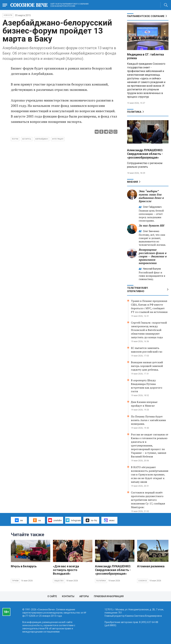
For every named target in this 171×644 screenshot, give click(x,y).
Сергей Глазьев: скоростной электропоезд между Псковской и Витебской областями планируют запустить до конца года (149, 330)
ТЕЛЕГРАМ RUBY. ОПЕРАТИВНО (138, 290)
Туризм (15, 581)
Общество (59, 581)
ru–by (91, 520)
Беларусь (27, 139)
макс (109, 520)
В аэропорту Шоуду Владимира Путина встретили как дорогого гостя (147, 386)
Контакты (68, 596)
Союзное (143, 581)
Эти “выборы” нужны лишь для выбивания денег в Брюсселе (151, 196)
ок (37, 520)
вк (19, 520)
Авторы (84, 596)
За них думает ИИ (151, 225)
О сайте (52, 596)
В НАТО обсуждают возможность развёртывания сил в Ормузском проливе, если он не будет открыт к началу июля (150, 474)
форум (15, 139)
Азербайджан (42, 139)
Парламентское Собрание (146, 16)
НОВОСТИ (8, 15)
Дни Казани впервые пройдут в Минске (144, 404)
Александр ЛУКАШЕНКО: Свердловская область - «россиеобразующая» (145, 154)
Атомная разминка (151, 566)
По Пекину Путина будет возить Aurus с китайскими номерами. (148, 420)
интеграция (58, 139)
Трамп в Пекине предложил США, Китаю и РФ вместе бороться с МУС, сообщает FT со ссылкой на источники (149, 306)
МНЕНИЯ (133, 182)
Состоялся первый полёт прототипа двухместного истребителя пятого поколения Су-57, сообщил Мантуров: (148, 500)
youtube (55, 520)
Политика (134, 112)
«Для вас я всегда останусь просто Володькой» (66, 570)
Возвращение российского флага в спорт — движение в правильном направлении (153, 256)
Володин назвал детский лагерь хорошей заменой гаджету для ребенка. (147, 366)
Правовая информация (109, 596)
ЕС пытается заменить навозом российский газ (147, 350)
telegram (73, 520)
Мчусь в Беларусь (24, 566)
